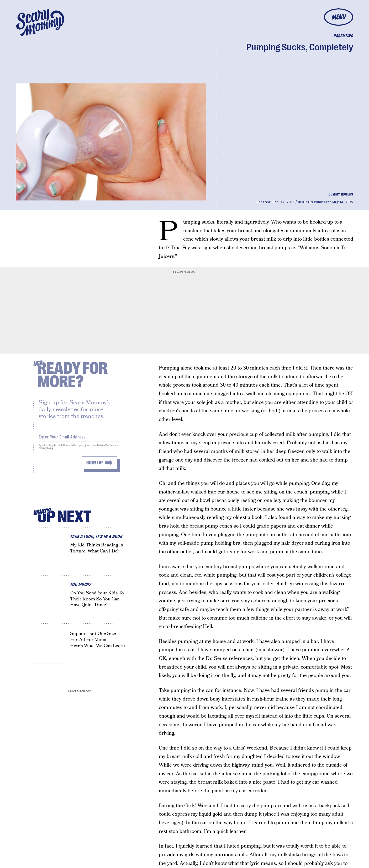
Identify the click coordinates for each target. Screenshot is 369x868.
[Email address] (79, 438)
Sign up (94, 465)
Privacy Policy (46, 451)
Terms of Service (105, 448)
